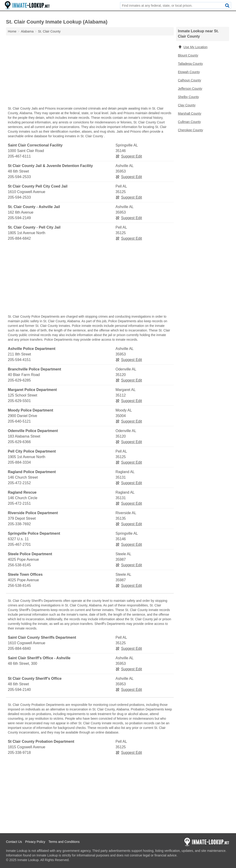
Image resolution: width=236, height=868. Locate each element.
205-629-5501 (19, 401)
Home (12, 31)
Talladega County (190, 64)
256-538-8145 (19, 565)
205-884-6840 (19, 649)
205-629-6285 (19, 380)
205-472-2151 (19, 503)
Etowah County (189, 72)
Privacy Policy (35, 842)
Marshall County (190, 113)
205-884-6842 (19, 238)
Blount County (188, 55)
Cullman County (189, 122)
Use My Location (193, 47)
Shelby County (188, 97)
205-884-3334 (19, 462)
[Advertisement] (90, 72)
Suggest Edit (129, 156)
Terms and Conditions (64, 842)
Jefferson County (190, 89)
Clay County (187, 105)
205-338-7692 (19, 524)
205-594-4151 (19, 360)
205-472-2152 (19, 483)
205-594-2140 (19, 690)
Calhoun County (189, 80)
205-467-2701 (19, 544)
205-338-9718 (19, 753)
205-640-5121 (19, 421)
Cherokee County (190, 130)
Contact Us (14, 842)
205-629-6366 (19, 442)
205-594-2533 (19, 177)
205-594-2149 (19, 218)
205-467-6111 (19, 156)
